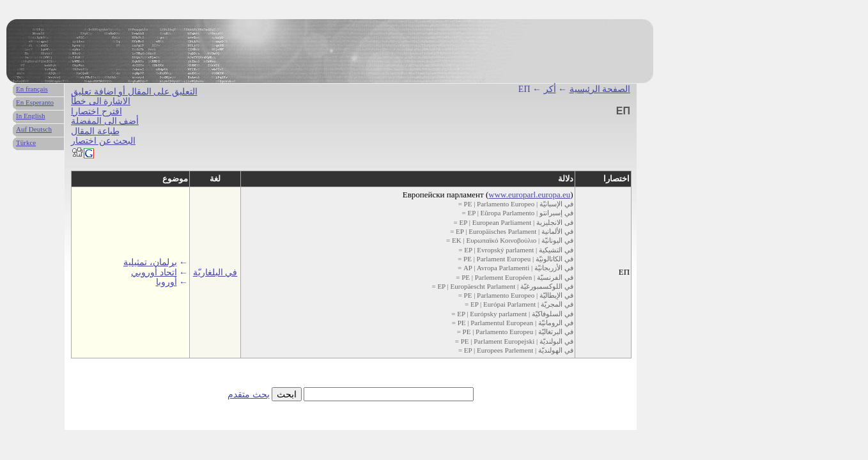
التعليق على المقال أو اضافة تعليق (134, 92)
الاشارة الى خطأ (101, 101)
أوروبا (167, 282)
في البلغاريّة (215, 272)
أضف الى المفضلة (105, 121)
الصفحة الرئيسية (600, 89)
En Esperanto (35, 102)
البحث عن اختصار (103, 141)
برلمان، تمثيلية (150, 262)
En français (32, 89)
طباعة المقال (95, 131)
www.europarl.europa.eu (529, 195)
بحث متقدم (249, 395)
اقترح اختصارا (97, 111)
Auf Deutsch (34, 129)
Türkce (26, 142)
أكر (550, 89)
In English (31, 116)
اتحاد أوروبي (154, 272)
